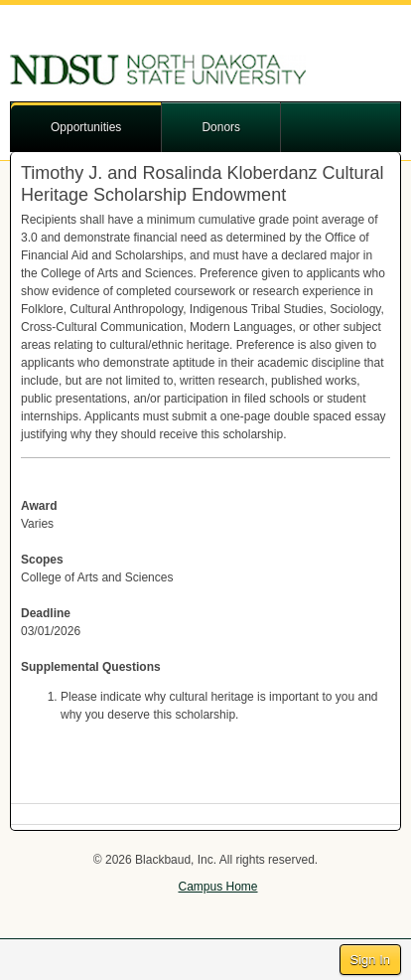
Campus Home (217, 887)
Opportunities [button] (86, 127)
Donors (221, 127)
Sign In (370, 960)
